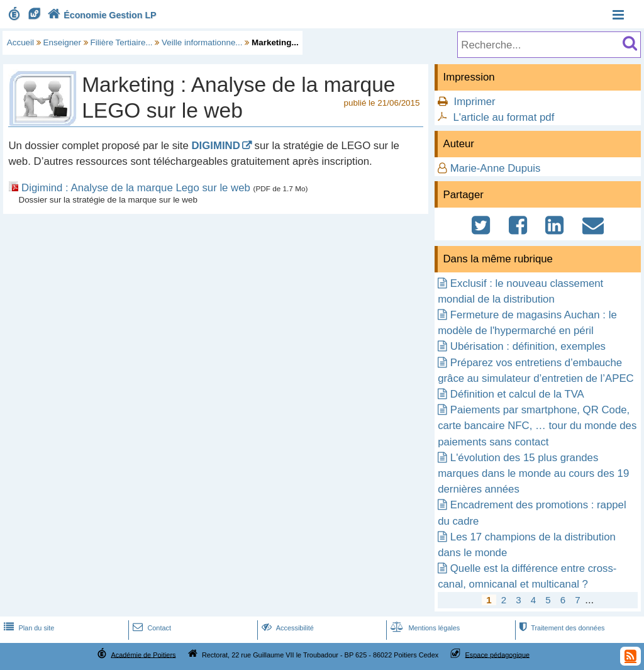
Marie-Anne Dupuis (496, 168)
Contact (151, 628)
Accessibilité (286, 628)
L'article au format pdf (503, 117)
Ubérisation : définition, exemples (528, 346)
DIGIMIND (215, 146)
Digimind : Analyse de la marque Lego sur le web (136, 188)
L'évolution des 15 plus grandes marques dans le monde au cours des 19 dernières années (533, 473)
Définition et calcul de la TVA (517, 394)
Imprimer (474, 102)
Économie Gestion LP (101, 15)
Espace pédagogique (498, 654)
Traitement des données (561, 628)
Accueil (20, 42)
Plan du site (28, 628)
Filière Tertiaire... (122, 42)
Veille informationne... (202, 42)
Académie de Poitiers (143, 654)
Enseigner (63, 42)
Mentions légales (424, 628)
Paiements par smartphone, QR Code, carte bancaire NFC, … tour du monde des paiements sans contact (537, 426)
